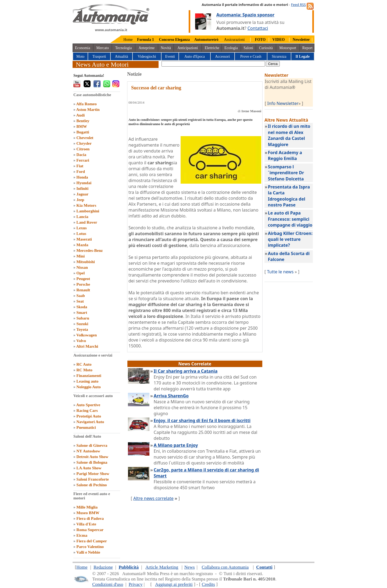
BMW (82, 126)
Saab (81, 296)
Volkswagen (87, 335)
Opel (80, 273)
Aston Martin (88, 110)
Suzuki (82, 324)
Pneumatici (86, 427)
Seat (80, 301)
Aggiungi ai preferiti (174, 584)
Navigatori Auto (90, 422)
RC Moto (84, 370)
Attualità (122, 57)
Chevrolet (85, 138)
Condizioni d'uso (108, 584)
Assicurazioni (234, 40)
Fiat (80, 166)
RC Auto (84, 364)
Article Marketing (162, 567)
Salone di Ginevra (92, 445)
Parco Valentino (90, 547)
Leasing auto (87, 381)
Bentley (83, 121)
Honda (82, 177)
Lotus (81, 234)
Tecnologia (124, 48)
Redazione (103, 567)
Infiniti (82, 188)
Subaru (83, 318)
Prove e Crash (251, 57)
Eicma (82, 535)
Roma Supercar (90, 530)
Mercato (103, 48)
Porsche (83, 284)
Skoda (82, 307)
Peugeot (83, 279)
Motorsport (288, 48)
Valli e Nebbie (88, 552)
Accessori (222, 57)
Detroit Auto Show (92, 457)
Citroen (83, 149)
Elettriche (212, 48)
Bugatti (83, 132)
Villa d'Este (86, 524)
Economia (83, 48)
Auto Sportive (88, 405)
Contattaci (258, 28)
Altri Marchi (87, 346)
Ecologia (231, 48)
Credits (208, 584)
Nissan (82, 267)
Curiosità (266, 48)
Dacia (81, 155)
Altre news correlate (153, 498)
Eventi (170, 57)
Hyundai (84, 183)
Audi (80, 115)
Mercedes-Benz (89, 251)
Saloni (248, 48)
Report (307, 48)
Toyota (82, 329)
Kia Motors (86, 205)
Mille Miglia (87, 507)
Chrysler (84, 143)
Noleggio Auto (88, 387)
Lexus (81, 228)
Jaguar (82, 194)
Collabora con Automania (225, 567)
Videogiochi (147, 57)
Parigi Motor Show (93, 474)
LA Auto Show (89, 468)
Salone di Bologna (92, 462)
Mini (80, 256)
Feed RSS (298, 5)
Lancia (82, 217)
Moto (80, 57)
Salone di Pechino (92, 485)
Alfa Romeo (86, 104)
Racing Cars (87, 411)
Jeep (80, 200)
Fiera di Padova (90, 518)
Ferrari (83, 160)
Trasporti (99, 57)
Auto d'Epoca (195, 57)
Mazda (82, 245)
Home (128, 40)
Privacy (136, 584)
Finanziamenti (89, 376)
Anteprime (146, 48)
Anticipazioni (188, 48)
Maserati (84, 239)
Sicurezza (279, 57)
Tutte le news (280, 272)
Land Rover (87, 222)
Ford (81, 172)
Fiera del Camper (92, 541)
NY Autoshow (88, 451)
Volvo (81, 341)
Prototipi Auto (89, 416)
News (190, 567)
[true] (213, 64)
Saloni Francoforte (92, 479)
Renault (83, 290)
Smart (82, 313)
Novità (166, 48)
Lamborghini (88, 211)
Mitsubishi (85, 262)
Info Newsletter (283, 103)
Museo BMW (88, 513)
